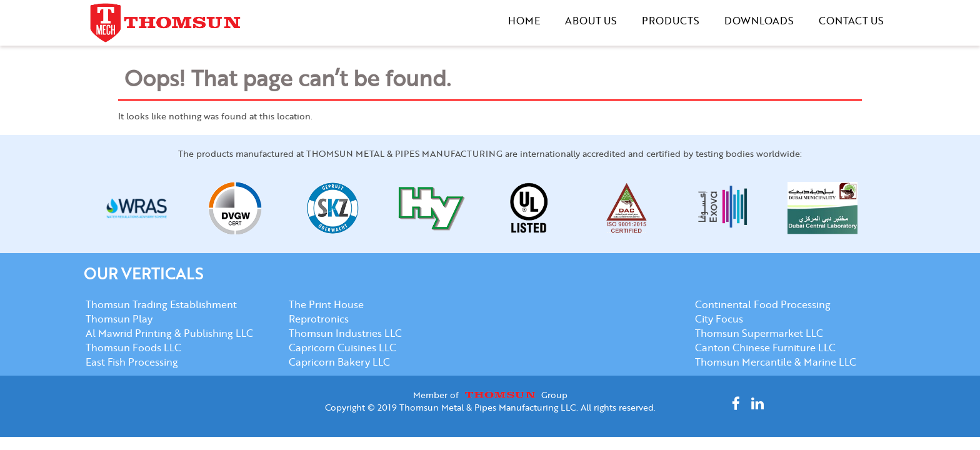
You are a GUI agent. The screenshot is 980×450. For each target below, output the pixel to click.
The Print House (326, 304)
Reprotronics (319, 318)
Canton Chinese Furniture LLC (765, 347)
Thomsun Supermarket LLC (759, 333)
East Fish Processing (132, 362)
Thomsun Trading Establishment (161, 304)
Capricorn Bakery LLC (339, 362)
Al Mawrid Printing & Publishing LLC (169, 333)
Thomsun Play (119, 318)
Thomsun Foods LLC (133, 347)
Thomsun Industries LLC (345, 333)
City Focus (719, 318)
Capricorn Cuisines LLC (342, 347)
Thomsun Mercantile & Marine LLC (776, 362)
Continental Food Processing (763, 304)
